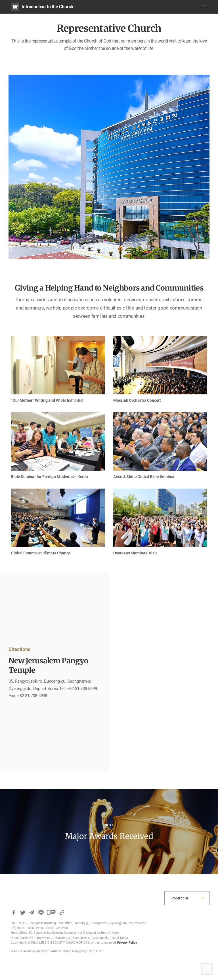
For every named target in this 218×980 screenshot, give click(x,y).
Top (207, 969)
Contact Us (180, 898)
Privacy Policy (127, 943)
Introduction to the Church (47, 7)
